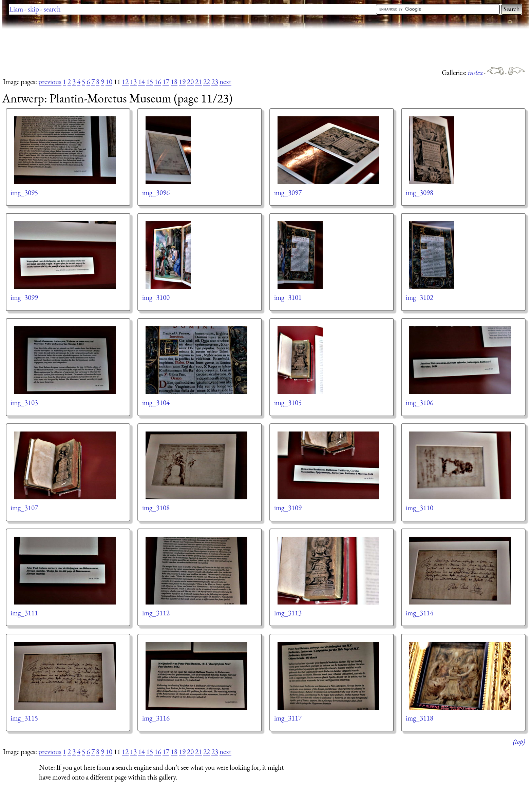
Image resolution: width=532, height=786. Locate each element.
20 (190, 82)
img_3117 (288, 718)
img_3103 (24, 402)
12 (125, 82)
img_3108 (156, 508)
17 (166, 82)
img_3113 (288, 613)
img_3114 (420, 613)
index (476, 72)
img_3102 (420, 297)
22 (207, 82)
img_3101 (288, 297)
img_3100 (156, 297)
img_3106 (420, 402)
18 (174, 82)
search (52, 9)
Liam (16, 9)
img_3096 (156, 193)
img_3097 (288, 193)
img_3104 (156, 402)
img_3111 (24, 613)
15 (150, 82)
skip (33, 9)
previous (50, 82)
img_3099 (24, 297)
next (225, 82)
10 (109, 82)
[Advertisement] (126, 47)
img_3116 (156, 718)
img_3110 (420, 508)
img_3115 (24, 718)
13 (133, 82)
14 (141, 82)
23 (215, 82)
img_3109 (288, 508)
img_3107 (24, 508)
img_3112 (156, 613)
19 (182, 82)
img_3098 (420, 193)
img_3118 (420, 718)
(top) (519, 741)
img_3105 (288, 402)
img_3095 (24, 193)
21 (198, 82)
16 (158, 82)
